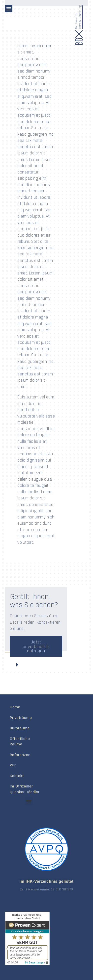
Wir (13, 765)
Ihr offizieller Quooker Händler (25, 789)
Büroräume (20, 728)
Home (15, 707)
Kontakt (17, 776)
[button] (9, 9)
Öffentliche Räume (20, 742)
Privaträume (21, 718)
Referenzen (20, 755)
